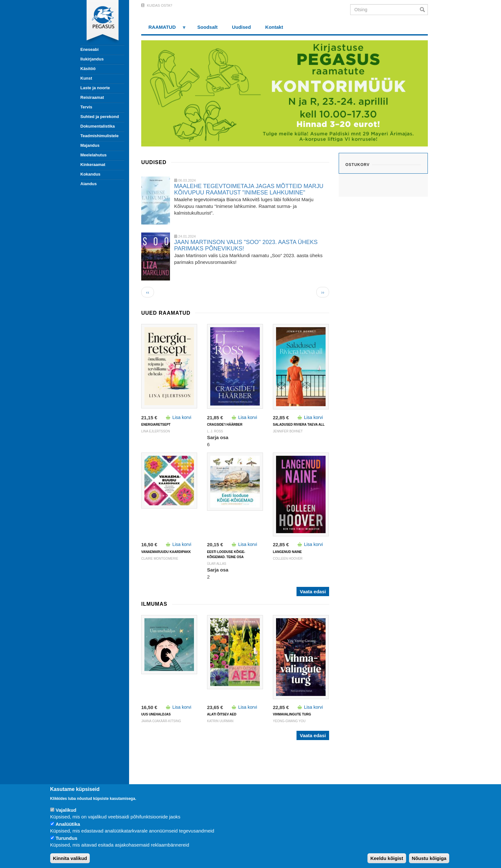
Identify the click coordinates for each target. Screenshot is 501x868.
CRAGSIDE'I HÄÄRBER (225, 425)
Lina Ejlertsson (156, 431)
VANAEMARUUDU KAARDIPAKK (166, 552)
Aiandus (89, 184)
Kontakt (274, 27)
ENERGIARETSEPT (156, 425)
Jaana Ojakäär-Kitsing (161, 721)
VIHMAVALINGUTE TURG (292, 714)
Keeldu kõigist (387, 858)
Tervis (86, 107)
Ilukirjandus (92, 59)
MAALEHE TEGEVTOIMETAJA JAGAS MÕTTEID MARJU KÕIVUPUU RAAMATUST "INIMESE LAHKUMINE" (249, 189)
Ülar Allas (217, 564)
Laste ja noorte (95, 88)
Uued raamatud (166, 313)
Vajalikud (66, 810)
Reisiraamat (92, 97)
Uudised (241, 27)
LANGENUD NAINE (287, 552)
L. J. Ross (215, 431)
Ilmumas (154, 604)
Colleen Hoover (288, 559)
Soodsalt (208, 27)
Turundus (66, 838)
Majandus (90, 145)
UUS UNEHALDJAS (156, 714)
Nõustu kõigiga (429, 858)
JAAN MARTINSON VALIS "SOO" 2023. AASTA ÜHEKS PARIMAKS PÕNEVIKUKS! (246, 245)
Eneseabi (90, 49)
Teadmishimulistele (100, 136)
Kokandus (91, 174)
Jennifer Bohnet (288, 431)
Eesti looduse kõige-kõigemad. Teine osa (226, 554)
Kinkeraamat (93, 165)
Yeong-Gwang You (289, 721)
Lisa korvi (182, 417)
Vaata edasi (313, 592)
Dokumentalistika (98, 126)
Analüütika (68, 824)
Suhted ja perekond (100, 117)
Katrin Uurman (220, 721)
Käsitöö (88, 69)
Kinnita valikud (70, 858)
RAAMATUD (164, 29)
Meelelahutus (94, 155)
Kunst (86, 78)
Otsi (424, 10)
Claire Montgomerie (160, 559)
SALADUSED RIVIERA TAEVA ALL (299, 425)
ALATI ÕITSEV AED (222, 714)
